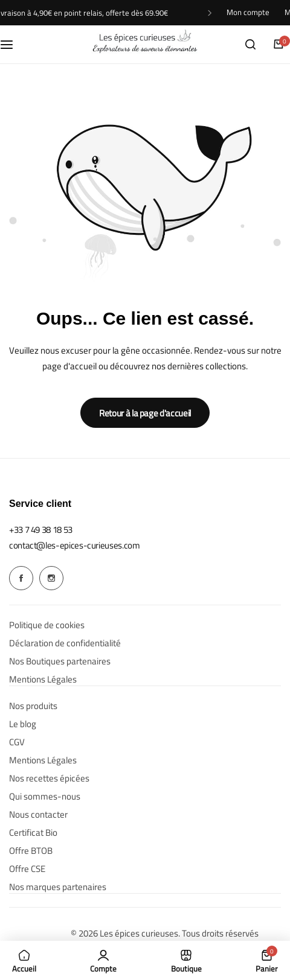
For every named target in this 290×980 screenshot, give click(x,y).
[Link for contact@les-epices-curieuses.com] (74, 545)
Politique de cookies (47, 625)
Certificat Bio (33, 833)
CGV (17, 742)
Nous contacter (38, 815)
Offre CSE (27, 869)
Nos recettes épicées (49, 778)
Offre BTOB (31, 851)
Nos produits (33, 706)
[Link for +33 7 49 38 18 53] (41, 530)
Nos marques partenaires (58, 887)
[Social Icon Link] (21, 578)
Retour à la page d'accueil (145, 413)
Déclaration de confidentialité (65, 643)
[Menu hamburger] (13, 44)
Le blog (23, 724)
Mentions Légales (43, 679)
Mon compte (248, 12)
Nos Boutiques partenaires (60, 661)
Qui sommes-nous (45, 797)
